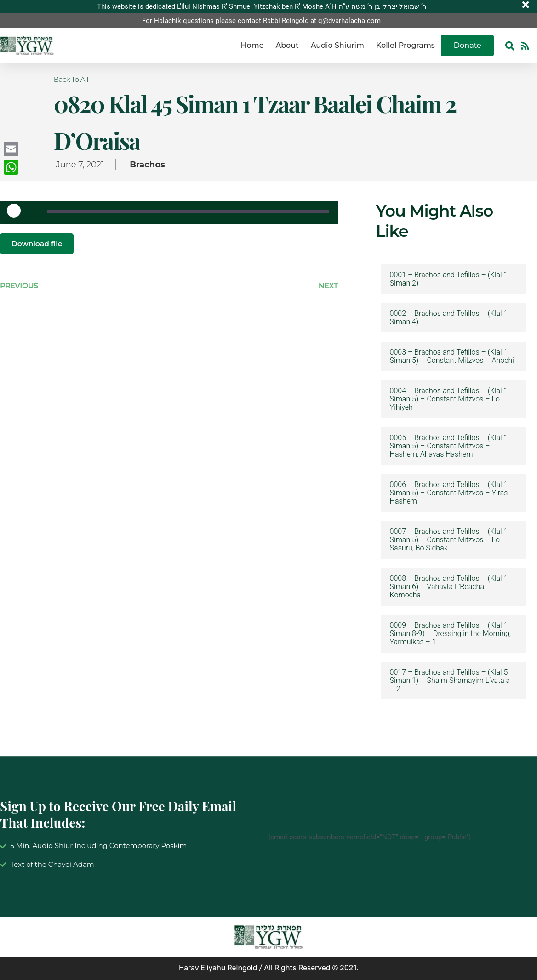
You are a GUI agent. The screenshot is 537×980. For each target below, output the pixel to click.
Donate (468, 46)
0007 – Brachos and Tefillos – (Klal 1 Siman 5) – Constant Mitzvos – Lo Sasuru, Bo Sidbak (449, 540)
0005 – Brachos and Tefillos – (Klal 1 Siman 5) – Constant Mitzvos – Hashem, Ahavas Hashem (449, 446)
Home (252, 46)
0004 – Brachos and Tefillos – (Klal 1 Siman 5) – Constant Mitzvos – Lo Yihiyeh (449, 399)
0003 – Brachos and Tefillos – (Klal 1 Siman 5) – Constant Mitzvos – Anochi (452, 356)
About (287, 46)
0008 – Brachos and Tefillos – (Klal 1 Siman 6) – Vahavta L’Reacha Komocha (449, 587)
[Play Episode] (17, 214)
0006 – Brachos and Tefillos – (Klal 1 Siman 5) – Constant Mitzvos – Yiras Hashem (449, 493)
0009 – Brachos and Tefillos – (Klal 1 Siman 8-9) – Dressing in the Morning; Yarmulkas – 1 (450, 634)
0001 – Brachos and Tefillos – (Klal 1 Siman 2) (449, 279)
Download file (38, 244)
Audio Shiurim (337, 46)
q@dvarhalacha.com (349, 21)
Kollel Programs (406, 46)
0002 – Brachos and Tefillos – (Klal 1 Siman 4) (449, 318)
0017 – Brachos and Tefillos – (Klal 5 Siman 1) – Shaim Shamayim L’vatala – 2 (450, 681)
